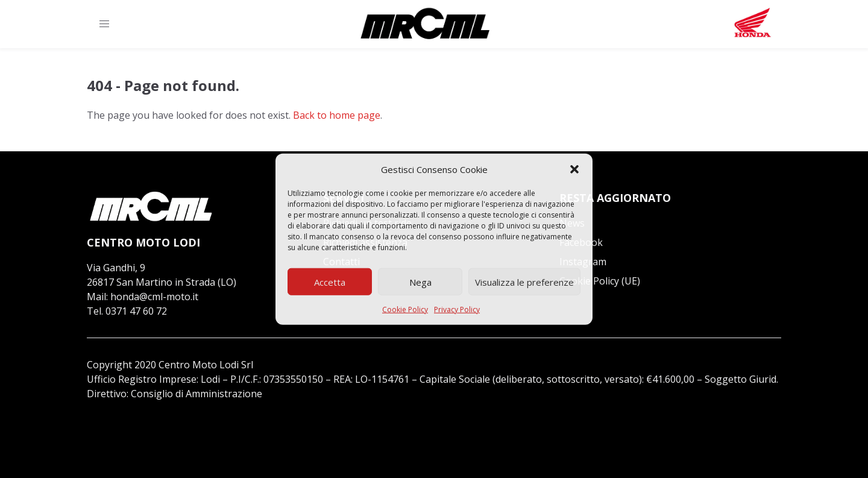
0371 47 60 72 (136, 311)
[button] (574, 169)
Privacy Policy (457, 310)
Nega (420, 281)
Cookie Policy (405, 310)
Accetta (330, 281)
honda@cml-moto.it (154, 297)
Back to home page (337, 115)
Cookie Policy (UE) (600, 281)
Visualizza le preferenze (524, 281)
